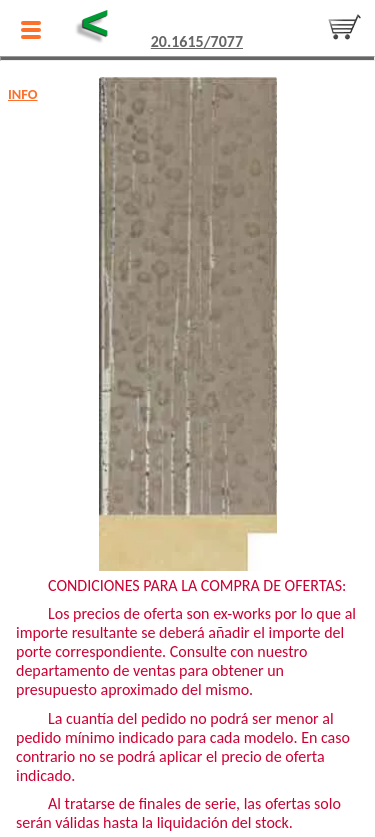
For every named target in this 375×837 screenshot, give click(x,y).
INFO (23, 94)
